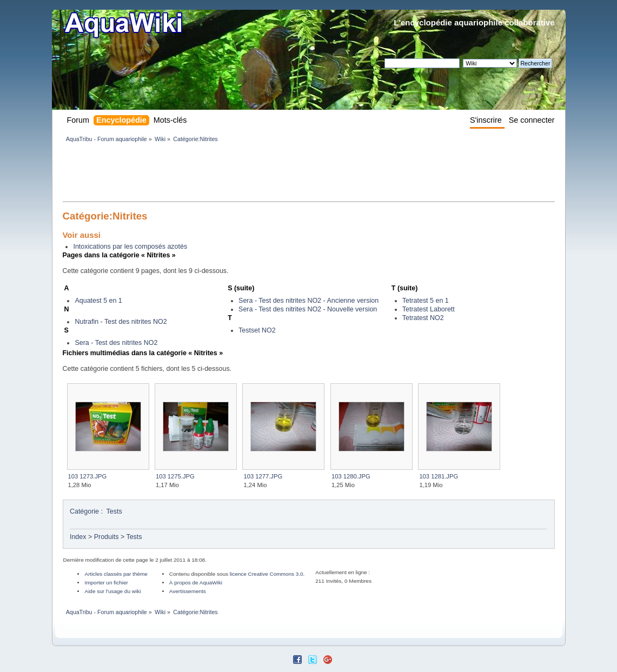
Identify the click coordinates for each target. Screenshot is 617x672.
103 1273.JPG (88, 476)
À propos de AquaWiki (196, 583)
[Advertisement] (260, 174)
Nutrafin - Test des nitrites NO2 (121, 322)
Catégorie (84, 511)
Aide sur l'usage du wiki (112, 591)
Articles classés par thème (116, 574)
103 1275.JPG (175, 476)
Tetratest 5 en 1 (426, 301)
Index (78, 537)
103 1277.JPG (263, 476)
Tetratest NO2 (423, 318)
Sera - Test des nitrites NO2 (116, 343)
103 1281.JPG (439, 476)
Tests (114, 511)
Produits (107, 537)
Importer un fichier (106, 583)
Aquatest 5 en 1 (98, 301)
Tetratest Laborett (429, 309)
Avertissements (188, 591)
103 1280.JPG (351, 476)
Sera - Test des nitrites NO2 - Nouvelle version (308, 309)
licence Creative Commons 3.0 (267, 574)
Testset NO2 (257, 330)
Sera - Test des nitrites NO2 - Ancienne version (308, 301)
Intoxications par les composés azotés (130, 247)
